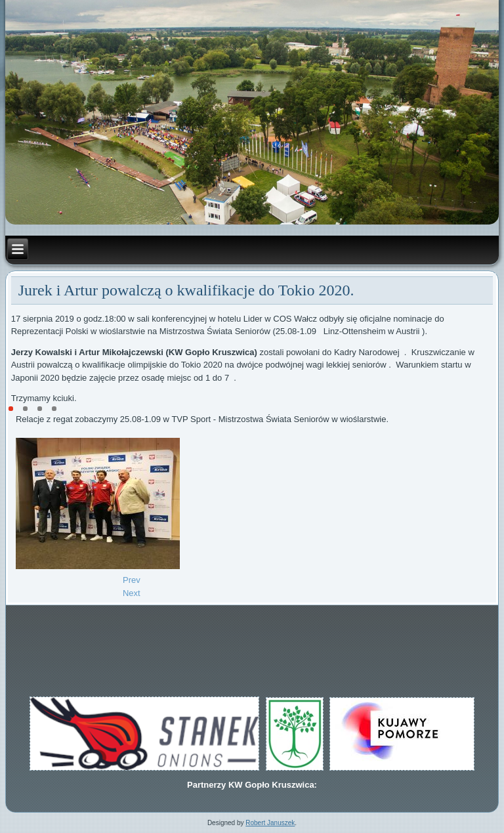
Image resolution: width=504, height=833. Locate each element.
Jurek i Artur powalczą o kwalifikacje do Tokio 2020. (186, 290)
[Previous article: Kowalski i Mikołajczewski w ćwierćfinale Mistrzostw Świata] (132, 580)
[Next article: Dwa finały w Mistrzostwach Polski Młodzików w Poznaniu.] (132, 593)
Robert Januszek (270, 823)
